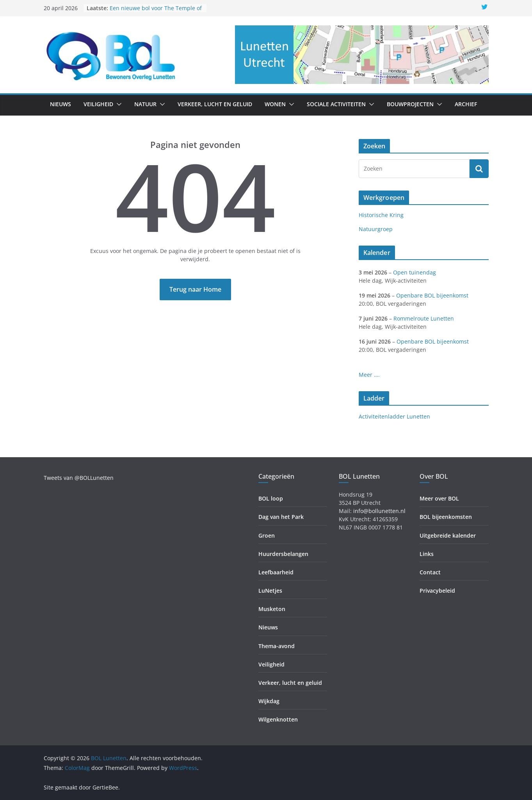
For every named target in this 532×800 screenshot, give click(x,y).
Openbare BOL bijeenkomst (432, 295)
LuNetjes (270, 591)
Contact (430, 572)
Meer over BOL (439, 498)
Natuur (145, 104)
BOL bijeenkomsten (446, 517)
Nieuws (60, 104)
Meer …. (369, 375)
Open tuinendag (415, 272)
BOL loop (271, 498)
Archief (466, 104)
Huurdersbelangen (283, 554)
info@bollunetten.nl (379, 511)
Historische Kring (381, 215)
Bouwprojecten (410, 104)
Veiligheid (98, 104)
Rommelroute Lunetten (424, 318)
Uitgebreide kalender (448, 535)
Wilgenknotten (278, 719)
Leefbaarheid (276, 572)
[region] (362, 55)
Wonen (275, 104)
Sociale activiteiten (336, 104)
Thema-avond (277, 646)
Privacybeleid (437, 591)
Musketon (272, 609)
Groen (267, 535)
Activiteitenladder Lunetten (394, 416)
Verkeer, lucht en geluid (215, 104)
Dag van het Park (281, 517)
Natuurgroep (376, 229)
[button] (117, 104)
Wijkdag (269, 701)
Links (427, 554)
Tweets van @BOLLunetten (79, 478)
